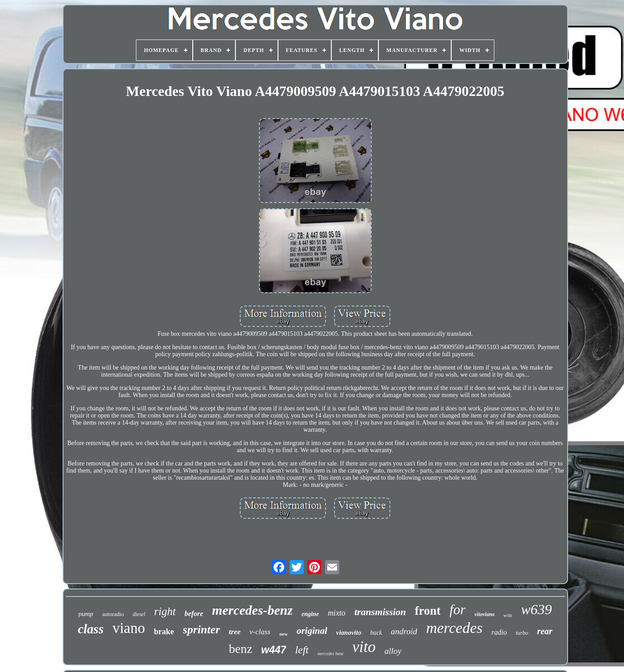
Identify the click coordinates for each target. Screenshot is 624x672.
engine (310, 614)
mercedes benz (330, 654)
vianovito (349, 632)
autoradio (113, 614)
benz (240, 649)
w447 (274, 650)
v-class (260, 632)
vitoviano (484, 614)
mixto (337, 613)
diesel (139, 614)
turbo (522, 633)
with (508, 615)
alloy (393, 651)
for (457, 610)
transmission (380, 612)
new (284, 634)
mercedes (454, 628)
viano (129, 628)
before (194, 614)
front (428, 611)
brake (164, 632)
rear (545, 631)
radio (499, 632)
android (404, 631)
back (376, 633)
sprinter (202, 630)
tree (234, 632)
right (165, 611)
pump (86, 614)
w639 (536, 609)
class (91, 629)
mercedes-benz (252, 610)
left (302, 650)
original (312, 631)
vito (364, 647)
